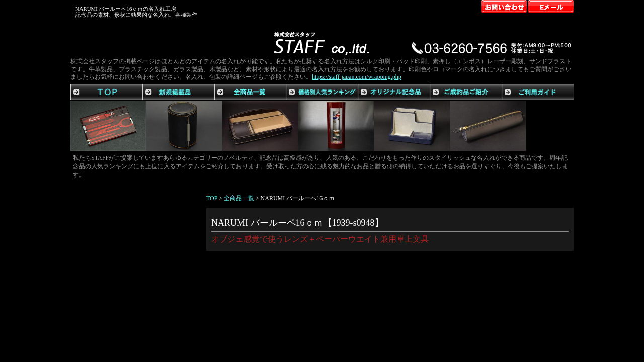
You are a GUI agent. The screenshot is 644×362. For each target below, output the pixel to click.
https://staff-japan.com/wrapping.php (357, 77)
